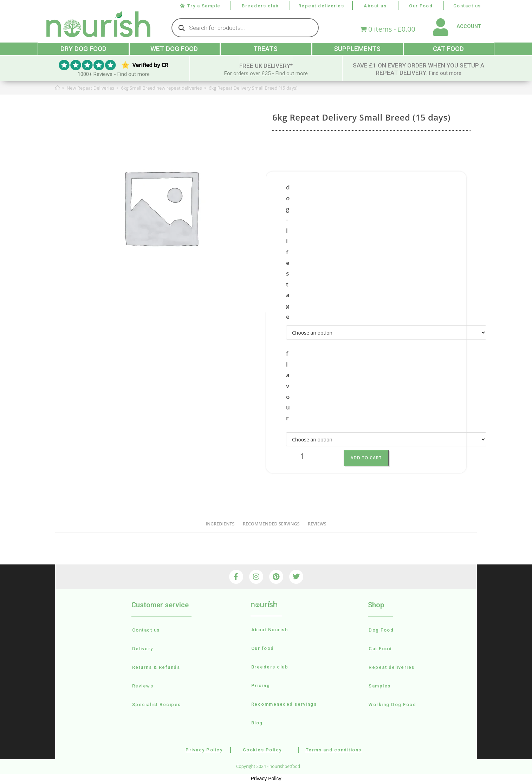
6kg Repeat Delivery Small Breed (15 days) (253, 87)
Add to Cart (371, 457)
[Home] (57, 87)
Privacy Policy (266, 777)
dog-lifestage (288, 251)
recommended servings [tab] (271, 523)
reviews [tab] (317, 523)
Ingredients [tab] (220, 523)
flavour (288, 385)
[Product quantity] (303, 457)
